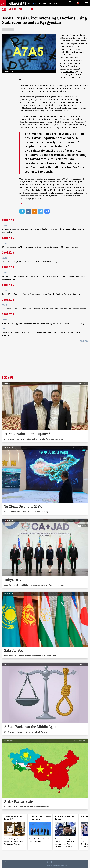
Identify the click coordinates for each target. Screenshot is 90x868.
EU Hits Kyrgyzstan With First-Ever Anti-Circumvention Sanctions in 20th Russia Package (40, 247)
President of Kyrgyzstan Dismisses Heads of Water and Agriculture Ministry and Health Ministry (43, 323)
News (4, 9)
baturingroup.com (60, 866)
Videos (22, 9)
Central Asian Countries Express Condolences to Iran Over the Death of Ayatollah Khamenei (42, 294)
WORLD (58, 3)
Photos (31, 9)
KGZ (35, 3)
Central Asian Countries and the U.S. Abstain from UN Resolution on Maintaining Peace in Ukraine (44, 309)
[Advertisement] (45, 360)
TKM (46, 3)
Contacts (7, 862)
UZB (51, 3)
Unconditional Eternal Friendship (40, 818)
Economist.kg (69, 72)
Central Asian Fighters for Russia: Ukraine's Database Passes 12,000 (31, 262)
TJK (40, 3)
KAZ (30, 3)
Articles (13, 9)
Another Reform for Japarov (64, 818)
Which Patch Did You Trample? (14, 818)
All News (84, 341)
